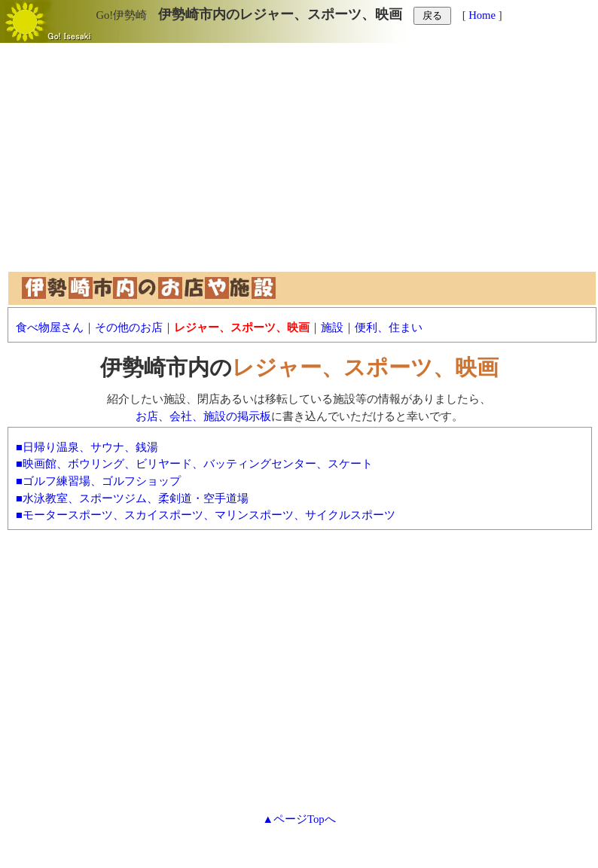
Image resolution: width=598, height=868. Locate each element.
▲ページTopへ (299, 819)
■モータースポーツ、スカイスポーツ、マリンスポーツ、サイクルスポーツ (206, 515)
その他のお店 (129, 327)
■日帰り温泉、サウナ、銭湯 (87, 447)
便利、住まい (389, 327)
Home (482, 15)
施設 (332, 327)
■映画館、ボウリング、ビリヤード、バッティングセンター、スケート (194, 464)
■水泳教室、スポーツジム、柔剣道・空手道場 (132, 498)
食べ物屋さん (50, 327)
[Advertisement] (299, 164)
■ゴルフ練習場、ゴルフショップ (98, 481)
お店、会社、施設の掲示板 (203, 416)
